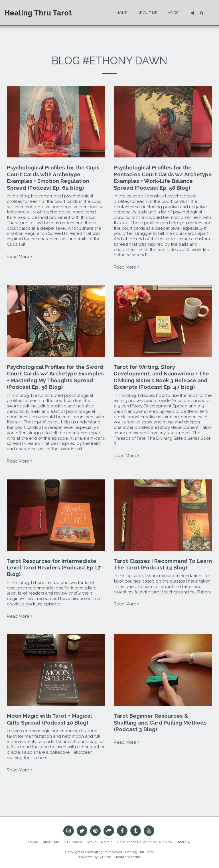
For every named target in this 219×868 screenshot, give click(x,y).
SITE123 (105, 857)
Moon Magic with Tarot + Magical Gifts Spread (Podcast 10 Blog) (49, 719)
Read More (20, 257)
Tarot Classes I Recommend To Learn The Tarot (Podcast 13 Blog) (163, 564)
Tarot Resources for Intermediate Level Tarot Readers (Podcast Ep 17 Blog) (54, 568)
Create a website (127, 857)
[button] (193, 13)
